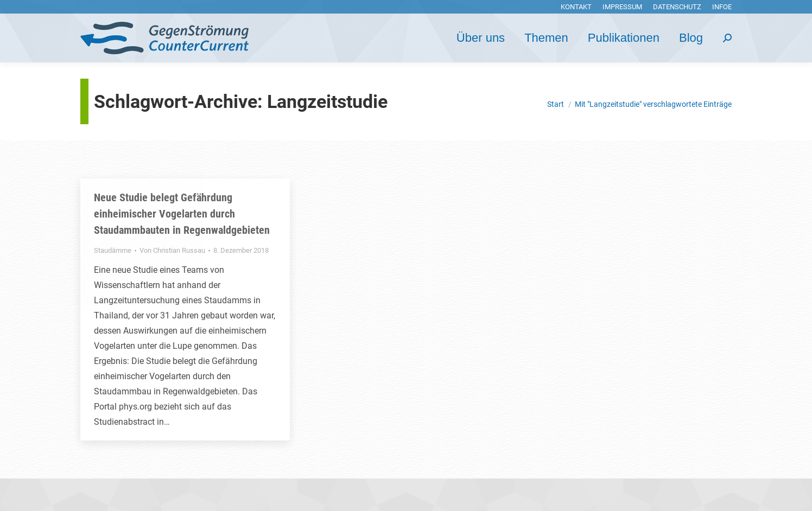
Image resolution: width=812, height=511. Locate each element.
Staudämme (113, 250)
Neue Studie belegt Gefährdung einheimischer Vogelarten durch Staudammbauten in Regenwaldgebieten (182, 214)
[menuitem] (576, 7)
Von (172, 250)
